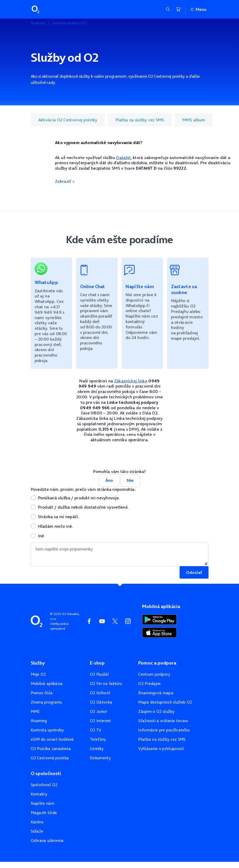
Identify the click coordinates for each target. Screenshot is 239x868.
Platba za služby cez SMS (162, 739)
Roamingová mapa (156, 693)
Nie (130, 480)
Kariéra (37, 822)
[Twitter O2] (115, 621)
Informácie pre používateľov (164, 730)
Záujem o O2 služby (156, 711)
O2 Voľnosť (100, 693)
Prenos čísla (42, 693)
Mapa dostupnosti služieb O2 (165, 702)
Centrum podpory (154, 674)
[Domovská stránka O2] (37, 621)
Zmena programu (47, 702)
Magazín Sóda (44, 813)
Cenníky (97, 749)
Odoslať (194, 572)
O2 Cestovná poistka (50, 758)
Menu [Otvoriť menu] (198, 9)
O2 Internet (100, 721)
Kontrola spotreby (47, 730)
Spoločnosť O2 (44, 785)
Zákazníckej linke (131, 381)
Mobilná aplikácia (47, 684)
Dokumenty (100, 758)
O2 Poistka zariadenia (51, 749)
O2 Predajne (149, 684)
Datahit (124, 157)
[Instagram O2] (128, 621)
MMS (35, 711)
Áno (109, 480)
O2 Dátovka (101, 702)
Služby (38, 663)
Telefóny (98, 739)
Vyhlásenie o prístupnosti (161, 749)
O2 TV (96, 730)
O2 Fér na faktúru (106, 684)
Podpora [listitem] (38, 23)
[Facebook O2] (89, 621)
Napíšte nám (43, 803)
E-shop (97, 663)
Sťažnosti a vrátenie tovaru (163, 721)
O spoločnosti (46, 774)
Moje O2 (38, 674)
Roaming (39, 721)
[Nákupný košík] (178, 9)
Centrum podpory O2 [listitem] (69, 23)
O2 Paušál (99, 674)
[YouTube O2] (102, 621)
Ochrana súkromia (47, 841)
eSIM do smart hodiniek (52, 739)
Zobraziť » (65, 181)
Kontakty (39, 794)
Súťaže (37, 831)
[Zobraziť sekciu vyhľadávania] (168, 9)
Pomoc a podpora (157, 663)
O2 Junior (99, 711)
